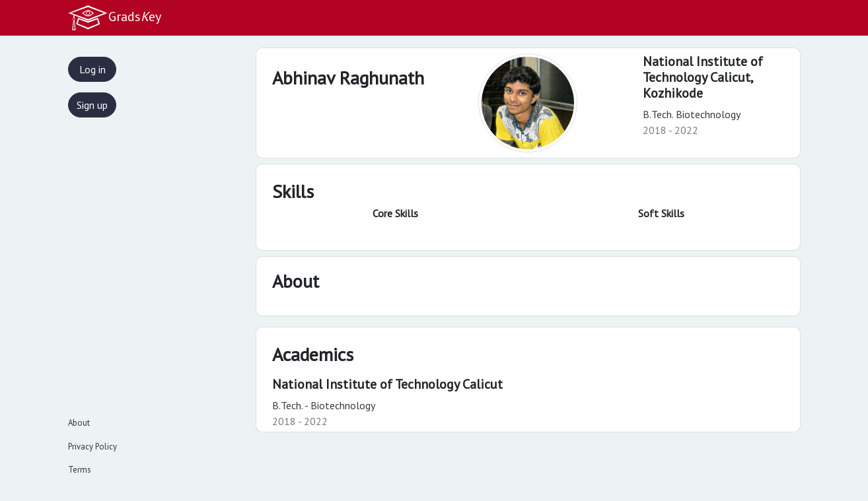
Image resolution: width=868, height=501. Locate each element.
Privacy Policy (92, 447)
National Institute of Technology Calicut (387, 384)
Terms (80, 470)
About (79, 423)
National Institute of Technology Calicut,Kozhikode (703, 77)
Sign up (92, 105)
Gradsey (114, 18)
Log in (92, 69)
